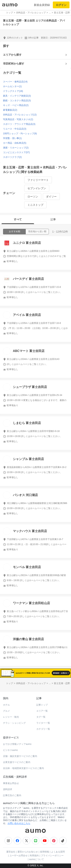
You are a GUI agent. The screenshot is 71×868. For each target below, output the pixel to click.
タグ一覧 (41, 717)
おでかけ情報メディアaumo (17, 744)
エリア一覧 (42, 711)
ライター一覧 (43, 723)
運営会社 (11, 852)
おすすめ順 (15, 231)
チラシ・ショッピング (14, 723)
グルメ (6, 711)
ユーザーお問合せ (19, 856)
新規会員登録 (42, 5)
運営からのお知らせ (28, 852)
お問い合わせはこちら (19, 823)
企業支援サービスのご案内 (17, 762)
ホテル (6, 705)
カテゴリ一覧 (43, 729)
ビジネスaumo (10, 750)
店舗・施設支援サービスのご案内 (20, 756)
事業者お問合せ (11, 783)
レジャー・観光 (11, 717)
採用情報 (44, 852)
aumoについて (37, 859)
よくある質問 (58, 852)
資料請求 (8, 789)
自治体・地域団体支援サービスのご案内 (23, 768)
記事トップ (42, 705)
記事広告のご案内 (12, 795)
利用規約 (34, 856)
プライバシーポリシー (52, 856)
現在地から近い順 (37, 231)
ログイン (61, 5)
